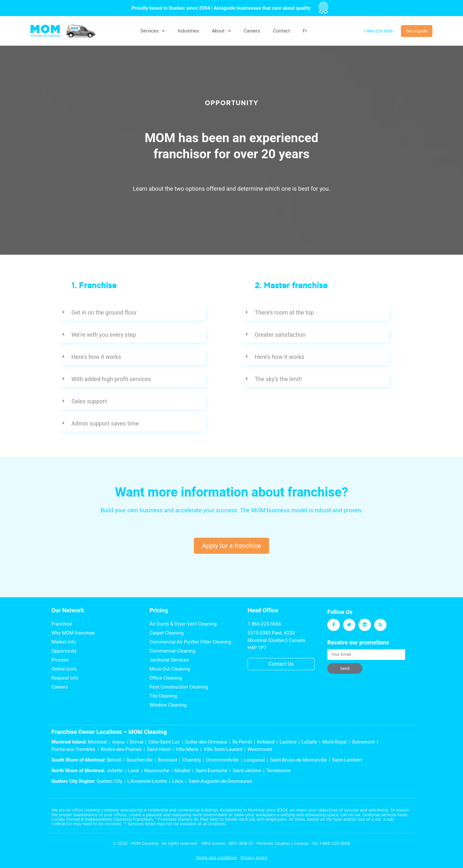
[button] (132, 313)
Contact (281, 31)
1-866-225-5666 (335, 843)
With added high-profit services (111, 379)
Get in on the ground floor (104, 312)
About (221, 31)
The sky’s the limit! (278, 379)
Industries (188, 31)
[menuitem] (305, 31)
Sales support (89, 401)
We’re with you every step (104, 335)
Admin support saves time (105, 423)
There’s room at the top (284, 312)
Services (153, 31)
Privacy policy (254, 858)
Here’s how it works (96, 357)
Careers (252, 31)
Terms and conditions (216, 858)
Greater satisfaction (280, 335)
